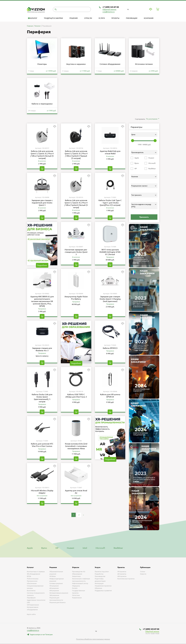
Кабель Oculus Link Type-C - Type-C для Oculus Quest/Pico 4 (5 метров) (110, 203)
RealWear (118, 548)
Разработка (99, 574)
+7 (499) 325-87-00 (111, 7)
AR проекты (122, 574)
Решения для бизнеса (57, 602)
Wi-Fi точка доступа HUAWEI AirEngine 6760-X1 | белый (110, 252)
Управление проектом (103, 586)
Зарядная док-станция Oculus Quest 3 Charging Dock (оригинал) (110, 299)
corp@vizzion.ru (109, 12)
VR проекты (122, 572)
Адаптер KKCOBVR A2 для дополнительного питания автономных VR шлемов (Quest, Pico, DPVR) (42, 301)
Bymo (44, 548)
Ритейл (75, 588)
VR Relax (53, 576)
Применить (144, 217)
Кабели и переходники (42, 104)
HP (57, 548)
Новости (143, 574)
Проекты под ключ (102, 572)
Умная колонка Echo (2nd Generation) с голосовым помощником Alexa (76, 446)
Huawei (71, 548)
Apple (30, 548)
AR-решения (54, 588)
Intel (85, 548)
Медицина (76, 586)
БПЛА (29, 576)
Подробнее (42, 265)
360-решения (54, 595)
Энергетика (76, 576)
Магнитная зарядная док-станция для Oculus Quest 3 (76, 252)
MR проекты (122, 576)
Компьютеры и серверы (36, 572)
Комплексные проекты (126, 579)
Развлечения (77, 598)
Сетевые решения (56, 583)
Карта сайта (31, 614)
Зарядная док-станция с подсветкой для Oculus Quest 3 (42, 203)
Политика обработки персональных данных (93, 639)
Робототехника (33, 579)
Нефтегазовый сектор (80, 583)
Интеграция (99, 583)
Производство (100, 576)
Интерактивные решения (59, 593)
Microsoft (100, 548)
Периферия (31, 598)
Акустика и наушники (76, 64)
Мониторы (42, 64)
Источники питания (144, 64)
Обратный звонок (109, 9)
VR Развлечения (33, 605)
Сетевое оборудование (110, 64)
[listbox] (93, 644)
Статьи (143, 572)
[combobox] (153, 119)
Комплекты (31, 591)
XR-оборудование (34, 574)
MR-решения (54, 591)
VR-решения (54, 586)
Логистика (76, 595)
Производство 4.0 (79, 572)
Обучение (98, 588)
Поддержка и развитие (103, 591)
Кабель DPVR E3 (110, 348)
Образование (77, 574)
